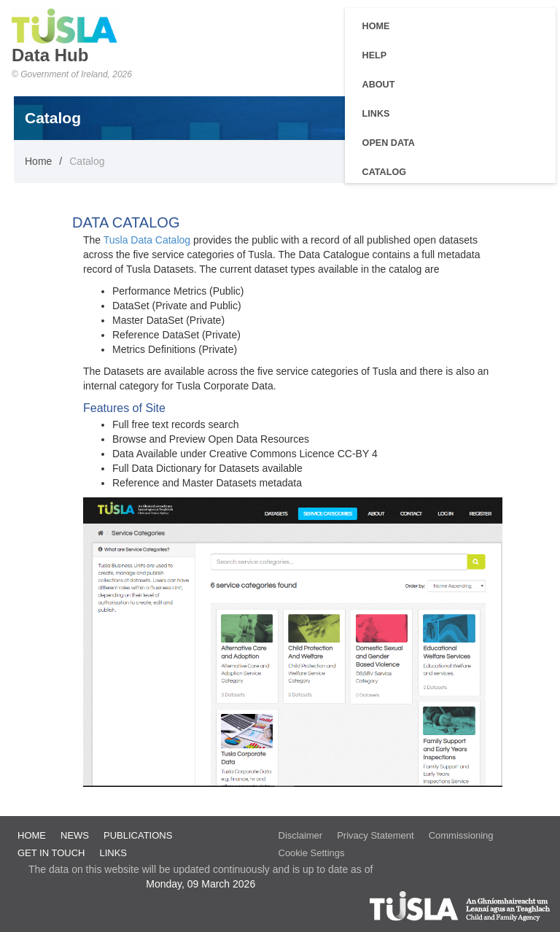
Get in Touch (51, 853)
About (379, 85)
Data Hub (50, 55)
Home (376, 26)
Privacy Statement (376, 835)
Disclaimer (301, 835)
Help (375, 55)
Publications (138, 835)
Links (376, 114)
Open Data (389, 143)
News (75, 835)
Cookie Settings (312, 853)
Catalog (384, 172)
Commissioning (461, 835)
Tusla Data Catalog (148, 240)
